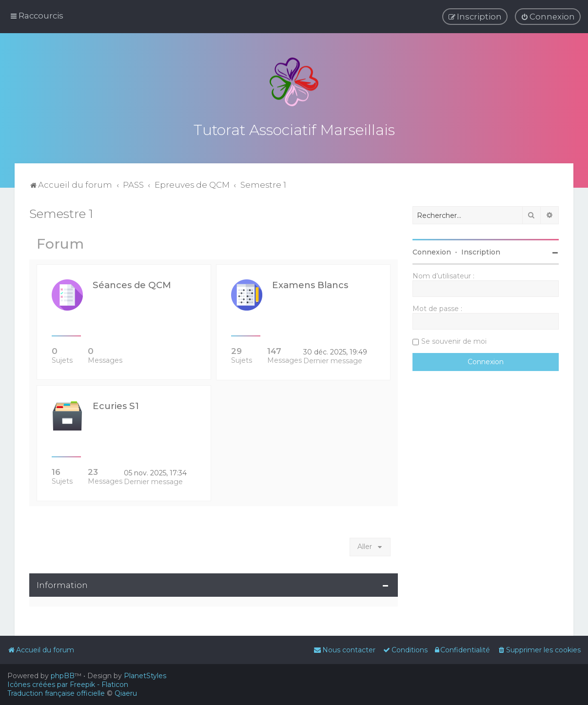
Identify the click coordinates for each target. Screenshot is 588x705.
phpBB (63, 676)
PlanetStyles (145, 676)
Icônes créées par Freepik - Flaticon (68, 685)
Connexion (432, 251)
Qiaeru (126, 693)
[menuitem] (548, 17)
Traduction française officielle (56, 693)
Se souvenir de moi (454, 340)
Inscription (481, 251)
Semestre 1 (61, 213)
